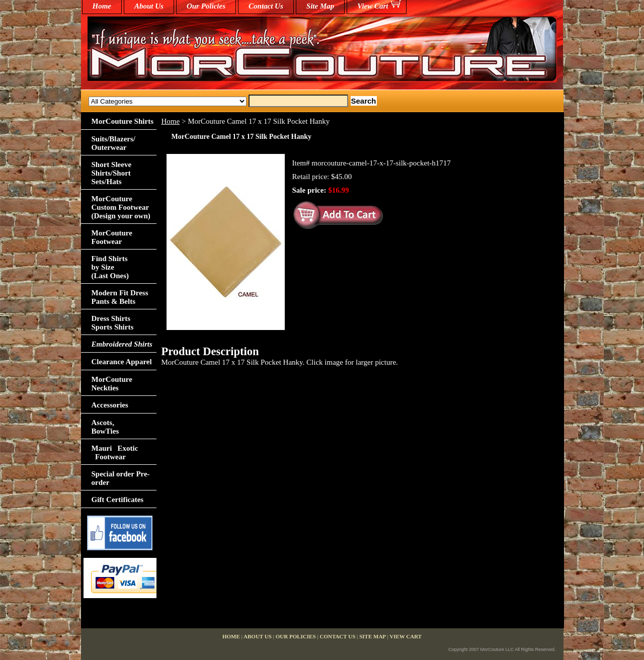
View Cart (373, 6)
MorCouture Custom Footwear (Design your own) (121, 207)
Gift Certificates (118, 500)
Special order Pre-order (121, 478)
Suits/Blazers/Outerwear (114, 143)
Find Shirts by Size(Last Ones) (110, 267)
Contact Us (266, 6)
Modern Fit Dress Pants (120, 297)
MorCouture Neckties (112, 384)
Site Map (320, 6)
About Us (149, 6)
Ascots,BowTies (105, 427)
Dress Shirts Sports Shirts (113, 323)
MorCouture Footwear (112, 237)
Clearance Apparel (122, 362)
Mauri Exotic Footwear (115, 452)
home (102, 6)
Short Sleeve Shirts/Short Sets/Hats (112, 173)
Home (171, 121)
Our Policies (206, 6)
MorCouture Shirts (123, 121)
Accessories (110, 405)
